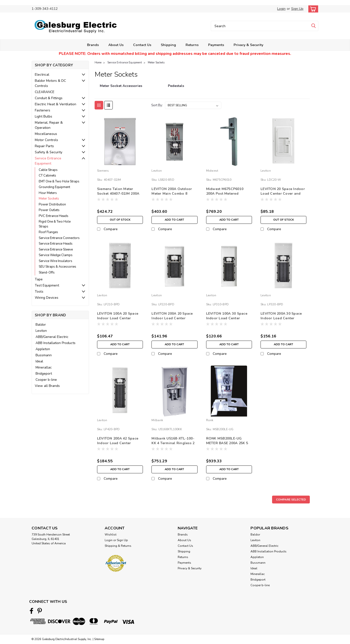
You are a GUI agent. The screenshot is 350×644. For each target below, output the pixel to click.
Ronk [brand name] (210, 420)
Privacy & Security (248, 45)
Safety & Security (49, 152)
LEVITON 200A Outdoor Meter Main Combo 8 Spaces (172, 194)
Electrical (42, 75)
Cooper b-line (46, 380)
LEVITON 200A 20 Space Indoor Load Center (172, 316)
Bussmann (44, 355)
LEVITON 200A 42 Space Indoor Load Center (118, 441)
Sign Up (297, 9)
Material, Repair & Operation (49, 125)
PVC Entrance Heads (54, 216)
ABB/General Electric (52, 337)
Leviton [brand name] (157, 171)
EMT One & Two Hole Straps (59, 181)
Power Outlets (49, 210)
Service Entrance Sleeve (56, 250)
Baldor (41, 325)
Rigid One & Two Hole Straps (55, 224)
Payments (216, 45)
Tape (39, 279)
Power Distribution (52, 204)
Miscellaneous (46, 134)
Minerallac (44, 367)
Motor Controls (46, 140)
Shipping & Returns (118, 546)
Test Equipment (47, 285)
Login (281, 9)
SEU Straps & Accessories (57, 267)
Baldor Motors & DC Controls (50, 83)
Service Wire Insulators (56, 261)
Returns (192, 45)
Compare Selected (291, 500)
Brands (93, 45)
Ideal (39, 361)
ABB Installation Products (56, 343)
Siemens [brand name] (103, 171)
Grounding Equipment (54, 187)
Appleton (43, 349)
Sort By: (157, 105)
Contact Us (142, 45)
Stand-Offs (47, 273)
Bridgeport (44, 374)
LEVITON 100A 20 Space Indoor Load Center (118, 316)
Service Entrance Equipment (48, 161)
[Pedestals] (176, 88)
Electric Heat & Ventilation (56, 104)
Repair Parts (44, 146)
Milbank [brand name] (157, 420)
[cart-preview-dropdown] (312, 9)
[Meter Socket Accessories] (121, 88)
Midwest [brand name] (212, 171)
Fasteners (43, 110)
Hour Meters (48, 193)
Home (98, 63)
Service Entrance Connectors (59, 238)
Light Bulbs (44, 116)
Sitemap (99, 639)
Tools (39, 292)
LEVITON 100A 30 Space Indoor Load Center (227, 316)
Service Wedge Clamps (56, 255)
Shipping (168, 45)
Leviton (41, 331)
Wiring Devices (47, 298)
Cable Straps (48, 170)
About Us (116, 45)
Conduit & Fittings (49, 98)
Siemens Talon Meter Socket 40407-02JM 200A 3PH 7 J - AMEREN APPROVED (118, 196)
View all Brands (47, 386)
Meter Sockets (49, 199)
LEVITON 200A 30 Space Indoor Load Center (281, 316)
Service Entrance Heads (56, 244)
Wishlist (111, 535)
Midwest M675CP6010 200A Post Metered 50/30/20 (225, 194)
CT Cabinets (47, 176)
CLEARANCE (45, 92)
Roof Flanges (48, 232)
